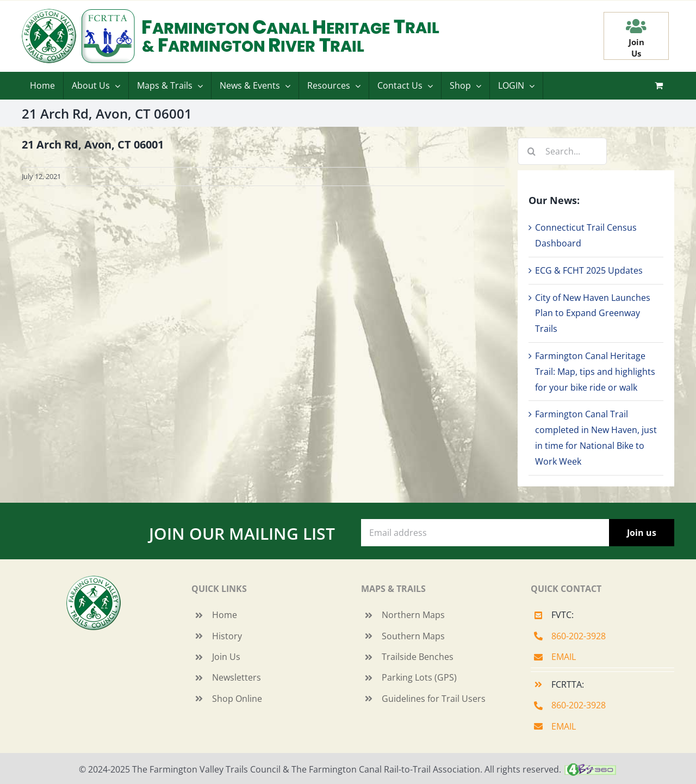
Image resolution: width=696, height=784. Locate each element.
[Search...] (562, 151)
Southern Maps (413, 636)
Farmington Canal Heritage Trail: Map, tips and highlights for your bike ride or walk (595, 372)
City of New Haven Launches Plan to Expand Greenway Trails (593, 313)
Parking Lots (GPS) (419, 677)
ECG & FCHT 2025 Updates (589, 270)
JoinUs (636, 48)
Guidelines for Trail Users (434, 699)
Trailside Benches (418, 657)
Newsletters (237, 677)
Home (225, 615)
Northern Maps (413, 615)
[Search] (531, 151)
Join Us (226, 657)
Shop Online (237, 699)
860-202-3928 (579, 636)
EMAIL (564, 657)
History (227, 636)
